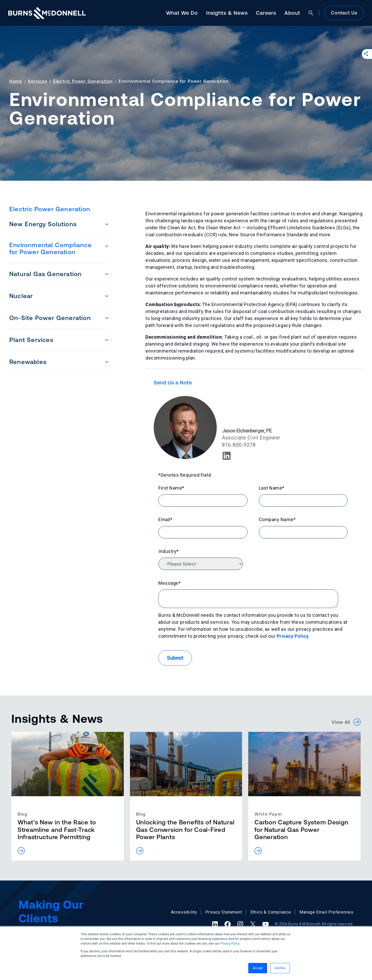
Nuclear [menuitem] (21, 296)
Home (16, 81)
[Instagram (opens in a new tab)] (240, 924)
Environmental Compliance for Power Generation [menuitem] (51, 248)
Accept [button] (258, 968)
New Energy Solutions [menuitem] (43, 224)
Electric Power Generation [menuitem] (50, 209)
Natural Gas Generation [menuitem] (45, 274)
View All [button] (346, 722)
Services (38, 81)
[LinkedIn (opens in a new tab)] (215, 924)
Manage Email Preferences (326, 912)
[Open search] (311, 13)
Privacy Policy (230, 944)
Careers (266, 13)
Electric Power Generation (83, 81)
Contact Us (344, 13)
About (292, 13)
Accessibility (184, 912)
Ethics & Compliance (271, 912)
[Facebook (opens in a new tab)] (228, 924)
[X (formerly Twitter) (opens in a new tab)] (253, 924)
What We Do (182, 13)
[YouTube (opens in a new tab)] (266, 924)
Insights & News (227, 13)
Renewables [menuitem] (28, 362)
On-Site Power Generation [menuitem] (50, 318)
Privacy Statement (224, 912)
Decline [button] (280, 968)
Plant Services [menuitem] (31, 340)
